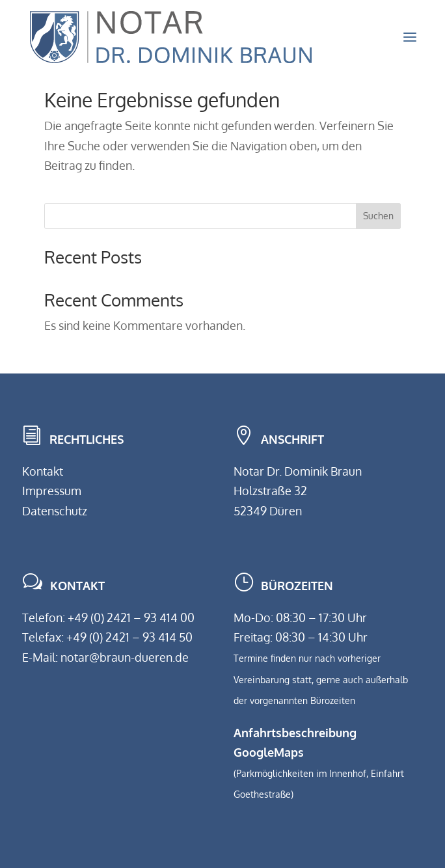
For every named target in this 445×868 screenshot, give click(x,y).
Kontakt (43, 471)
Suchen (378, 216)
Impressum (52, 491)
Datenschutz (55, 511)
